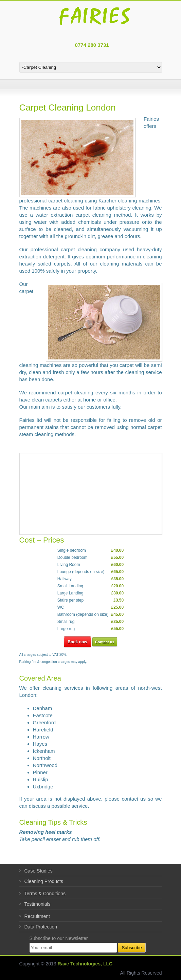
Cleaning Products (44, 881)
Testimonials (38, 904)
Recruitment (37, 916)
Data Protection (41, 927)
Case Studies (39, 871)
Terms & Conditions (45, 894)
